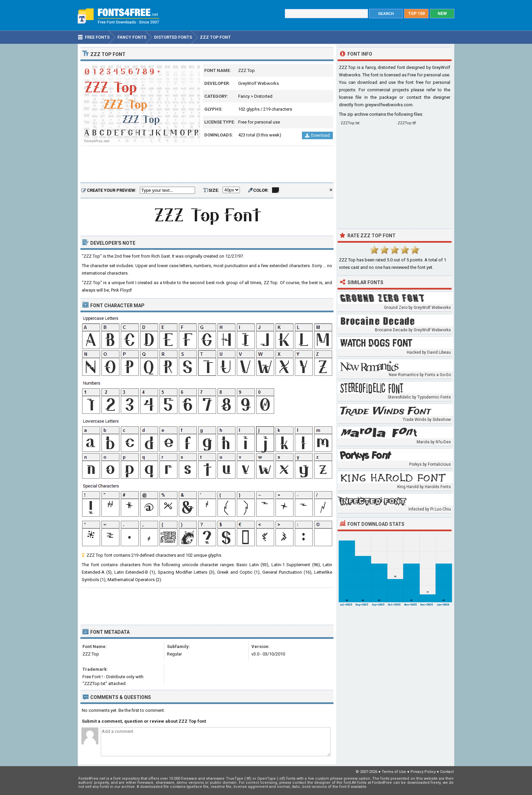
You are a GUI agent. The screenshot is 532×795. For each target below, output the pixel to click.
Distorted (263, 96)
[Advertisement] (207, 165)
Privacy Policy (423, 772)
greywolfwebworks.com (389, 105)
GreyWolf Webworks (259, 83)
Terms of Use (394, 772)
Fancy (244, 96)
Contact (447, 772)
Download (317, 135)
